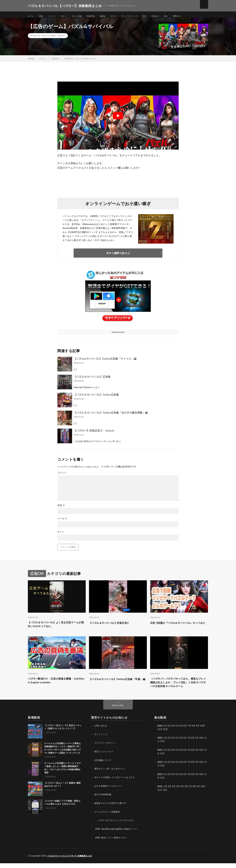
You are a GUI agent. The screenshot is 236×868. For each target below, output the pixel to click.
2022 (160, 780)
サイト (61, 535)
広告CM (168, 16)
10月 (204, 744)
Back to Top (118, 712)
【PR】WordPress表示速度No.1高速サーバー (117, 834)
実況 (156, 16)
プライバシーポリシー (106, 749)
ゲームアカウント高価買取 (108, 817)
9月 (199, 744)
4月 (178, 732)
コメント (62, 476)
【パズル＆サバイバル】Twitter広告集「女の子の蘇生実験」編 (111, 416)
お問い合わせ (101, 732)
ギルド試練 (81, 16)
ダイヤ (122, 16)
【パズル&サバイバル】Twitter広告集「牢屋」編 (118, 686)
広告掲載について (103, 766)
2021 (160, 792)
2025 (160, 744)
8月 (195, 744)
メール (62, 522)
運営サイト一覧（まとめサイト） (111, 774)
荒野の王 (191, 16)
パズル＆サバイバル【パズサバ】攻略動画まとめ (71, 861)
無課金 (110, 16)
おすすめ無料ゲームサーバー (109, 791)
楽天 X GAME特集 (103, 800)
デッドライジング (140, 16)
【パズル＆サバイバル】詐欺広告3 (113, 626)
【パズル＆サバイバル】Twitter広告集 (96, 398)
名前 (61, 509)
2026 (160, 732)
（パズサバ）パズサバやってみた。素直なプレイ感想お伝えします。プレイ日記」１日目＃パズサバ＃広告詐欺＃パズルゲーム (179, 688)
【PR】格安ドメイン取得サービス (112, 842)
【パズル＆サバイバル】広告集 (92, 380)
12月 (165, 747)
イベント (54, 16)
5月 (182, 732)
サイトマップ (101, 740)
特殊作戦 (97, 16)
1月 (166, 732)
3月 (174, 732)
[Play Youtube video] (118, 119)
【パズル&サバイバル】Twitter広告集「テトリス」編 (105, 362)
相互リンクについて (105, 757)
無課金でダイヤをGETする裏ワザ (111, 808)
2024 (160, 756)
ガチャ (67, 16)
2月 (170, 732)
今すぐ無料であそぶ (118, 256)
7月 (191, 744)
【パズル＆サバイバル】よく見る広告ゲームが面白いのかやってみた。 (57, 628)
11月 (160, 747)
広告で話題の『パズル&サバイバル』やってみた (179, 628)
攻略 (42, 16)
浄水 (179, 16)
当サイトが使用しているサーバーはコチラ (116, 783)
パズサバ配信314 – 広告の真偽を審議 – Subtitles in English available (55, 686)
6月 (187, 744)
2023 (160, 768)
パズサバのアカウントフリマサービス (117, 825)
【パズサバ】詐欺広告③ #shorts (94, 434)
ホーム (31, 16)
